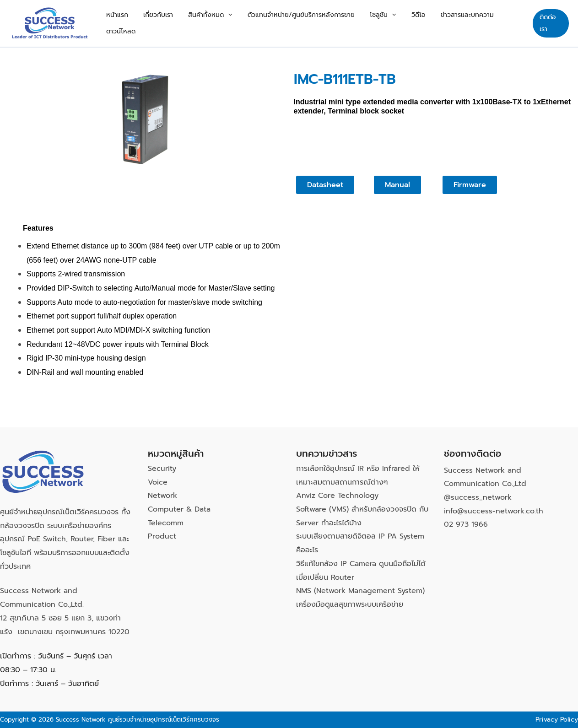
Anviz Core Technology (337, 496)
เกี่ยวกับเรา (173, 23)
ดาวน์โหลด (502, 23)
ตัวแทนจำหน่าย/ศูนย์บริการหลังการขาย (304, 23)
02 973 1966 (466, 524)
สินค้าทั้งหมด (219, 23)
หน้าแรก (138, 23)
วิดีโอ (409, 23)
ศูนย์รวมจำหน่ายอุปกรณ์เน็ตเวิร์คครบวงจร (164, 720)
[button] (237, 23)
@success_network (478, 497)
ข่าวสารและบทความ (452, 23)
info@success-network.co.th (494, 511)
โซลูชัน (380, 23)
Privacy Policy (557, 720)
